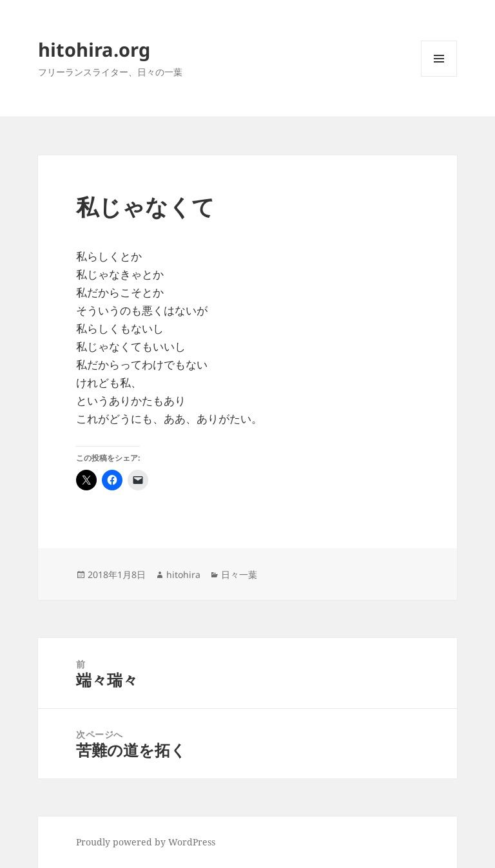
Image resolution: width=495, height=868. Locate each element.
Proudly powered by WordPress (146, 842)
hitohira (183, 574)
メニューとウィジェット (439, 76)
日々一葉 (239, 574)
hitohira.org (94, 49)
